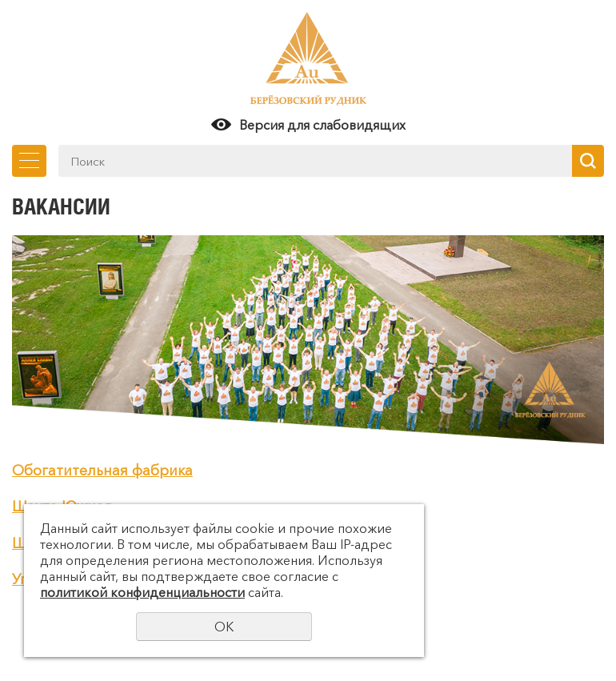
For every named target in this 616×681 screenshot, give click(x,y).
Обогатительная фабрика (102, 471)
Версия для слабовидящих (322, 125)
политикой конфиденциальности (142, 592)
